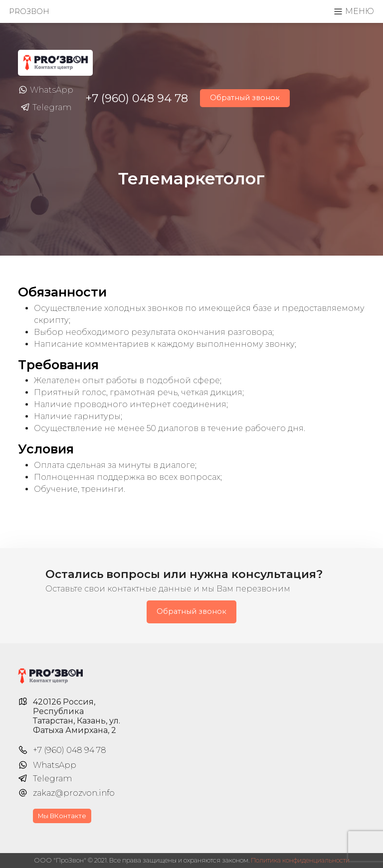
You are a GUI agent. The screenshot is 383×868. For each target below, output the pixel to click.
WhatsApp (46, 90)
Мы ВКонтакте (62, 816)
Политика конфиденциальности (300, 860)
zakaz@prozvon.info (74, 793)
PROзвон (29, 11)
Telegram (46, 108)
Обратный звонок (245, 98)
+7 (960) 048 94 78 (137, 98)
